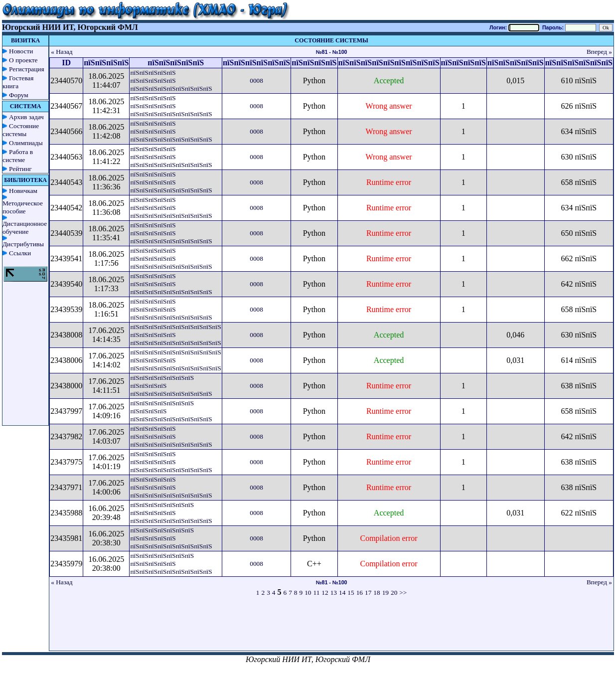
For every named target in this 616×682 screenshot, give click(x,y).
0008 (256, 81)
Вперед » (599, 52)
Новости (21, 51)
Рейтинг (20, 169)
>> (403, 593)
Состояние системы (21, 130)
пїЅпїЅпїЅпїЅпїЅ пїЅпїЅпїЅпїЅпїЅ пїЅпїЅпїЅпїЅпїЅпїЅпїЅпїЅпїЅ (171, 81)
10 (308, 593)
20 (394, 593)
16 (360, 593)
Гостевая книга (18, 82)
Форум (19, 95)
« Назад (62, 52)
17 (368, 593)
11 (317, 593)
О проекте (23, 60)
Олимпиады (26, 143)
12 (325, 593)
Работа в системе (18, 156)
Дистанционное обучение (25, 228)
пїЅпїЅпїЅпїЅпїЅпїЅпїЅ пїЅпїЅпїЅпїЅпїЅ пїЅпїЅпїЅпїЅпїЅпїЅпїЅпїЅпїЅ (171, 513)
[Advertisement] (331, 628)
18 (377, 593)
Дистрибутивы (23, 244)
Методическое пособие (23, 207)
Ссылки (20, 253)
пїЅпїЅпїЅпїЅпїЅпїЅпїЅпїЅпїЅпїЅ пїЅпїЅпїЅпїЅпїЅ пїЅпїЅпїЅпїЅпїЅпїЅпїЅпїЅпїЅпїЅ (175, 335)
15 (351, 593)
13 (334, 593)
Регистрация (27, 69)
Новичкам (23, 191)
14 (342, 593)
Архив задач (26, 117)
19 (385, 593)
